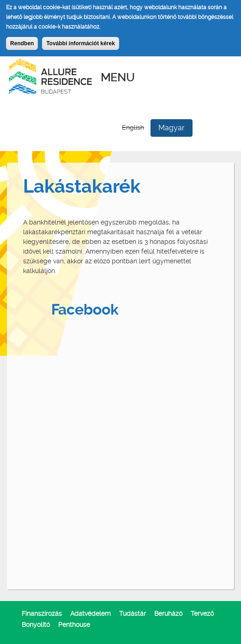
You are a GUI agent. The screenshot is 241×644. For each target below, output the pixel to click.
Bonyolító (36, 625)
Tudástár (133, 614)
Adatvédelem (90, 614)
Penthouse (74, 625)
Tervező (202, 614)
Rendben (22, 43)
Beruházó (168, 614)
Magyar (172, 128)
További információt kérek (80, 43)
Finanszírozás (42, 614)
